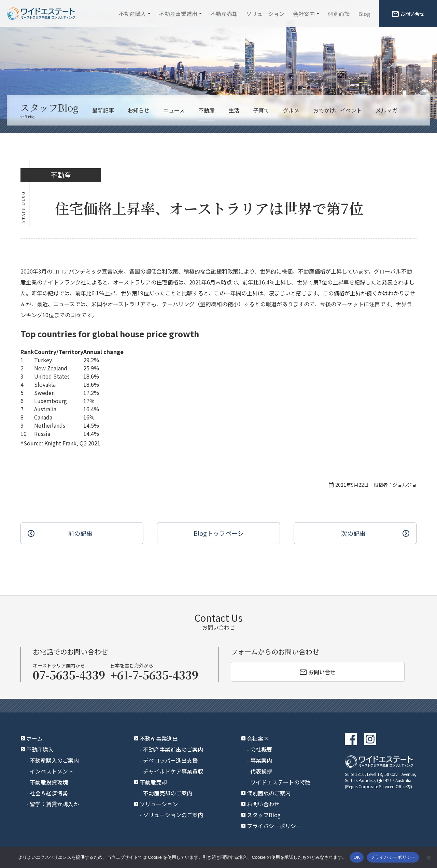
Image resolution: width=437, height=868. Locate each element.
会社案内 (304, 14)
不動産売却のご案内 (168, 793)
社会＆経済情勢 (49, 793)
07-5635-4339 (69, 675)
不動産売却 (224, 14)
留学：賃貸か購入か (54, 804)
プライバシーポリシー (274, 826)
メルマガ (386, 110)
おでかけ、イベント (337, 110)
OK (357, 857)
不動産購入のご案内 (54, 760)
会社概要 (261, 749)
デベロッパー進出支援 (170, 760)
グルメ (291, 110)
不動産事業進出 (178, 14)
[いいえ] (428, 857)
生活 (234, 110)
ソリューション (265, 14)
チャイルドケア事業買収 (173, 771)
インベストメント (52, 771)
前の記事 (80, 533)
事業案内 (261, 760)
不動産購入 (132, 14)
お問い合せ (408, 14)
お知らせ (139, 110)
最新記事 (103, 110)
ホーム (34, 738)
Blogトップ (219, 533)
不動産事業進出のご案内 (173, 749)
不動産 (207, 110)
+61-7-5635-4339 (154, 675)
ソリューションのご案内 (173, 815)
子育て (261, 110)
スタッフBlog (264, 815)
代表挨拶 (261, 771)
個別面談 (339, 14)
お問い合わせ (263, 804)
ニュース (174, 110)
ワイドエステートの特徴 (280, 782)
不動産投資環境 (49, 782)
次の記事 (353, 533)
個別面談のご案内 (269, 793)
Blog (364, 14)
